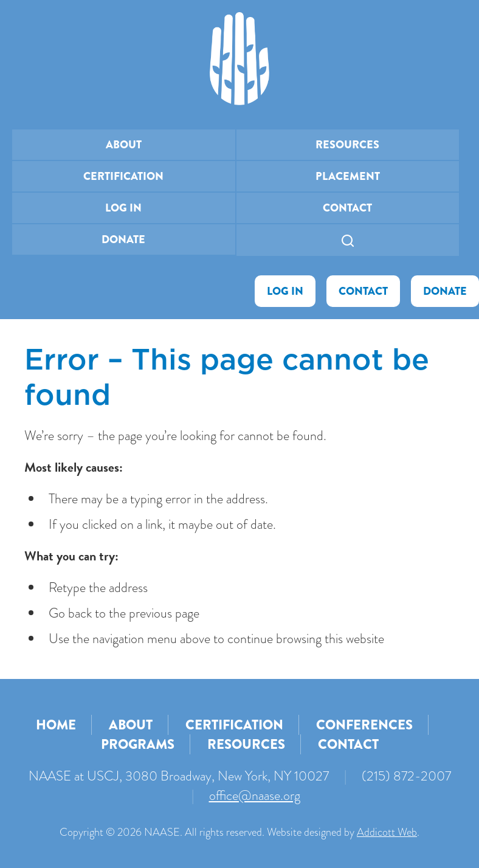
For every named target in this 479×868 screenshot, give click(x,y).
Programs (138, 744)
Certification (123, 176)
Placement (348, 176)
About (124, 145)
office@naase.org (255, 795)
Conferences (364, 725)
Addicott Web (387, 832)
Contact (347, 208)
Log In (123, 208)
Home (56, 725)
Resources (347, 145)
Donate (123, 239)
